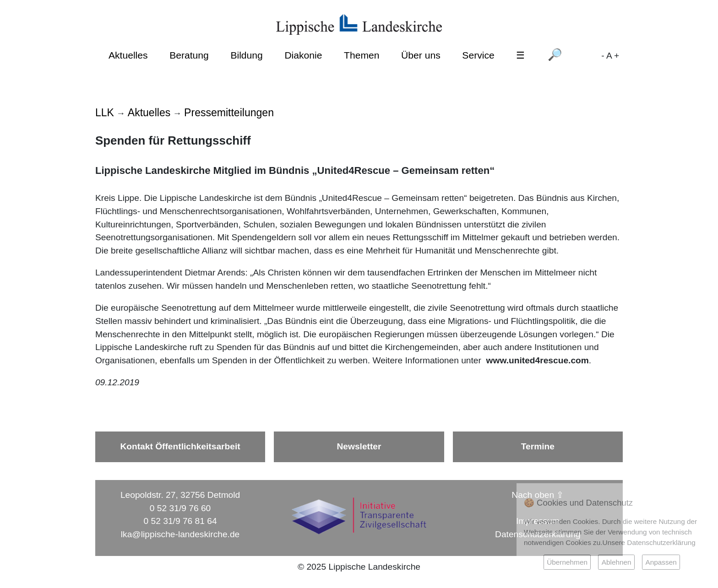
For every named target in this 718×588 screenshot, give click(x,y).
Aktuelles (128, 55)
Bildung (246, 55)
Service (478, 55)
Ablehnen (617, 562)
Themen (362, 55)
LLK (105, 113)
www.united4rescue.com (538, 360)
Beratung (189, 55)
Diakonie (303, 55)
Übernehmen (567, 562)
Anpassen (661, 562)
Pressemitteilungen (229, 113)
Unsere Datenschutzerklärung (649, 542)
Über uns (421, 55)
